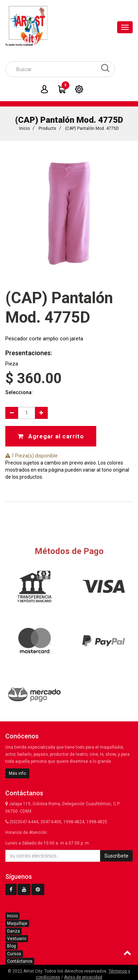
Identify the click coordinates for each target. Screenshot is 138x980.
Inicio (24, 128)
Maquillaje (17, 923)
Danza (13, 931)
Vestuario (17, 939)
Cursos (14, 954)
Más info (17, 773)
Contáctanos (20, 961)
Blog (11, 946)
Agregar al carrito (51, 436)
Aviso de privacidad (83, 977)
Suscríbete (116, 856)
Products (47, 128)
